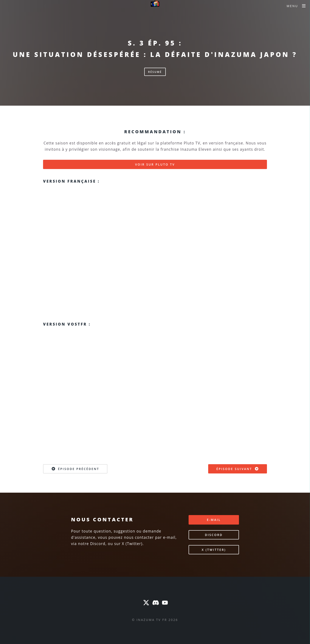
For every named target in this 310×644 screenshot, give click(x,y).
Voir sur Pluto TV (155, 164)
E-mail (214, 520)
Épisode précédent (75, 469)
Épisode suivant (238, 469)
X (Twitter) (214, 550)
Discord (214, 535)
